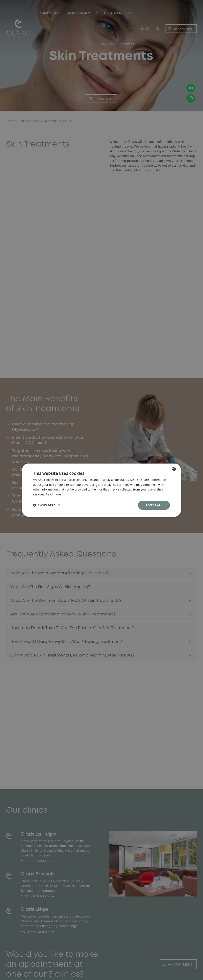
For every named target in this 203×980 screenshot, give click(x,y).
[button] (46, 505)
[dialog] (101, 490)
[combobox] (174, 469)
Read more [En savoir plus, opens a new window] (53, 494)
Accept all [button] (154, 505)
